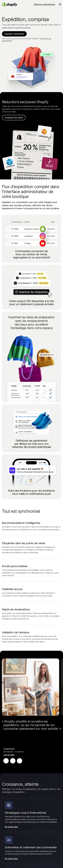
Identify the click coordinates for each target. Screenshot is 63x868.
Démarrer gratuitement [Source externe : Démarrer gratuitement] (44, 4)
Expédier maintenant (14, 34)
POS (30, 550)
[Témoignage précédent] (6, 761)
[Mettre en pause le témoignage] (13, 761)
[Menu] (60, 4)
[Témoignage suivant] (20, 761)
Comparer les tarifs (14, 118)
